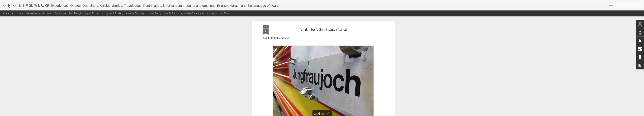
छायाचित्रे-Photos (171, 13)
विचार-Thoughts (76, 13)
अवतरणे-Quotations (56, 13)
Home (20, 13)
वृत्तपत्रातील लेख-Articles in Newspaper (199, 13)
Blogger (332, 114)
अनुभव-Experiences (95, 13)
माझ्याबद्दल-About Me (35, 13)
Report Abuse (342, 114)
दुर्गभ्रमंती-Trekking (115, 13)
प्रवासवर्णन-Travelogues (137, 13)
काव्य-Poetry (156, 13)
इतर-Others (225, 13)
